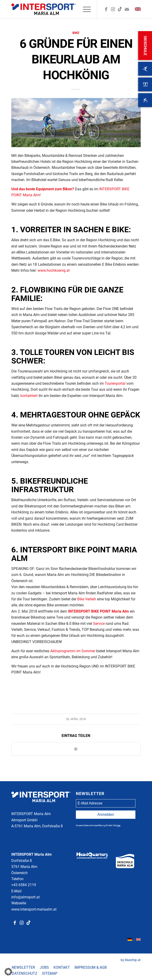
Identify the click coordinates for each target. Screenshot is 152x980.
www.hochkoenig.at (54, 270)
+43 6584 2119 (24, 885)
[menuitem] (85, 9)
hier (118, 825)
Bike (76, 33)
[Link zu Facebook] (106, 9)
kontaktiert (29, 396)
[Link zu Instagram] (113, 9)
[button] (8, 972)
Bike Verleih (87, 599)
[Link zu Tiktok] (28, 923)
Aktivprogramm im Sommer (73, 651)
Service (99, 624)
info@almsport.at (25, 897)
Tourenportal (115, 383)
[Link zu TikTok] (120, 9)
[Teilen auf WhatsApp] (76, 749)
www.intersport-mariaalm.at (34, 909)
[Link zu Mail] (127, 9)
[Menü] (85, 9)
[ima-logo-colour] (63, 9)
